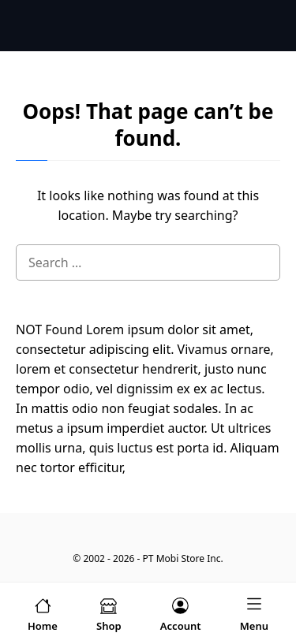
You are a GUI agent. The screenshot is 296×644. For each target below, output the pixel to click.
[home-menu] (43, 613)
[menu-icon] (254, 613)
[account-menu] (181, 613)
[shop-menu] (109, 613)
